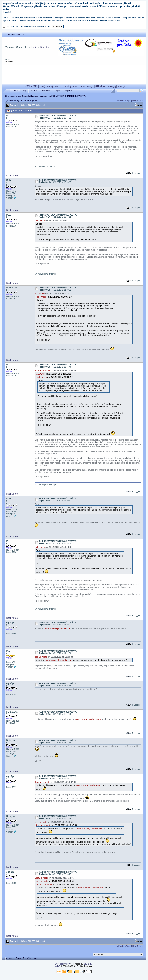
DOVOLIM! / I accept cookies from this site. (29, 27)
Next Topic (137, 101)
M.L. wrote (39, 293)
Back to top (12, 176)
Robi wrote (40, 221)
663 (34, 941)
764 (43, 941)
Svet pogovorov (12, 96)
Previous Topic (125, 946)
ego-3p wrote (41, 657)
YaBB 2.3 (88, 964)
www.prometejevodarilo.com (58, 628)
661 (26, 941)
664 (37, 941)
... (19, 941)
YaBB (57, 966)
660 (22, 941)
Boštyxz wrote (41, 878)
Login (34, 47)
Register (45, 47)
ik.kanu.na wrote (42, 370)
